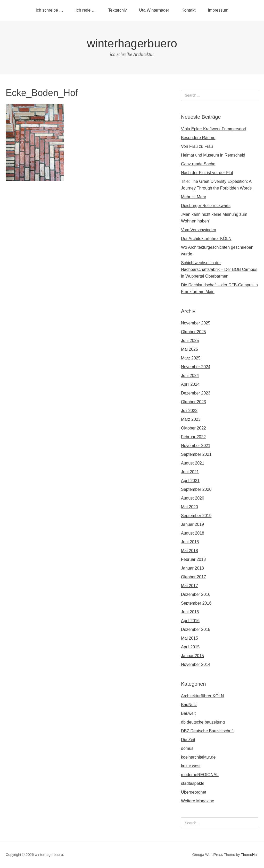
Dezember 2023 (196, 393)
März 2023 (191, 419)
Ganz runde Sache (198, 164)
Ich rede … (86, 10)
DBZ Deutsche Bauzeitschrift (207, 731)
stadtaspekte (193, 783)
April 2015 (190, 647)
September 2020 (196, 489)
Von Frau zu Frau (197, 146)
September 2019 (196, 516)
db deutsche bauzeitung (203, 722)
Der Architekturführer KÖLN (206, 239)
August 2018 (193, 533)
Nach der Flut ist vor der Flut (207, 173)
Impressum (218, 10)
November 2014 (196, 664)
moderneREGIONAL (200, 775)
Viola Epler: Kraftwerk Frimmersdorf (214, 129)
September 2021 (196, 454)
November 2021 (196, 446)
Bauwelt (188, 713)
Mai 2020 (189, 507)
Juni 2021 (190, 472)
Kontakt (188, 10)
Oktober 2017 (193, 577)
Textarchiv (118, 10)
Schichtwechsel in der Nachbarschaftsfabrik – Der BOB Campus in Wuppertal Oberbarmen (219, 269)
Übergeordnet (194, 792)
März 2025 (191, 358)
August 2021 (193, 463)
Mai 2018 (189, 551)
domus (187, 748)
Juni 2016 (190, 612)
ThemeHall (250, 855)
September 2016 (196, 603)
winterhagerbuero (132, 43)
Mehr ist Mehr (194, 197)
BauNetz (189, 705)
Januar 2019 (192, 524)
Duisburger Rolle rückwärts (206, 206)
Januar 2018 (192, 568)
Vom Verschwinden (199, 230)
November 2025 (196, 323)
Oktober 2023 (193, 402)
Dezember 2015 (196, 629)
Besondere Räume (198, 138)
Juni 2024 (190, 376)
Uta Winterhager (154, 10)
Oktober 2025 (193, 332)
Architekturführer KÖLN (202, 696)
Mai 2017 (189, 586)
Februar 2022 (193, 437)
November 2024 (196, 367)
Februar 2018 (193, 559)
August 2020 (193, 498)
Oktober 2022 (193, 428)
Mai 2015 (189, 638)
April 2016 (190, 621)
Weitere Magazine (198, 801)
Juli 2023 (189, 411)
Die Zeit (188, 740)
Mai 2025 (189, 349)
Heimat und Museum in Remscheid (213, 155)
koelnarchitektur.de (198, 757)
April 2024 (190, 384)
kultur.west (191, 766)
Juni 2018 (190, 542)
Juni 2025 (190, 341)
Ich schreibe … (50, 10)
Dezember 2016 (196, 594)
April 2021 (190, 481)
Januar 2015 (192, 656)
